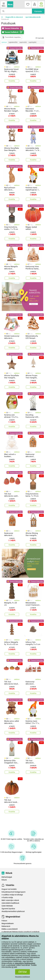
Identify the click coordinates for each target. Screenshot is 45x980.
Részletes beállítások (22, 977)
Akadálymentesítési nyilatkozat (13, 911)
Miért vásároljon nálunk (10, 900)
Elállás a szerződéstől (10, 929)
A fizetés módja (7, 898)
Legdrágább (32, 42)
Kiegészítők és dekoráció (14, 17)
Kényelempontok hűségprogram (13, 892)
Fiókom (4, 921)
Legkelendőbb (13, 42)
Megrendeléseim (8, 924)
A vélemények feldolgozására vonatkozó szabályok (20, 932)
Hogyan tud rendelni (9, 889)
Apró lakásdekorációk (33, 17)
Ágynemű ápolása (8, 909)
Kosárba (12, 81)
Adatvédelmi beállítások (10, 903)
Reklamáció (6, 926)
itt (13, 967)
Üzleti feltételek (7, 906)
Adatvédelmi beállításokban (25, 963)
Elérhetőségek (7, 877)
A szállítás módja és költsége (12, 895)
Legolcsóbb (23, 42)
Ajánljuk (4, 42)
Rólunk (4, 880)
